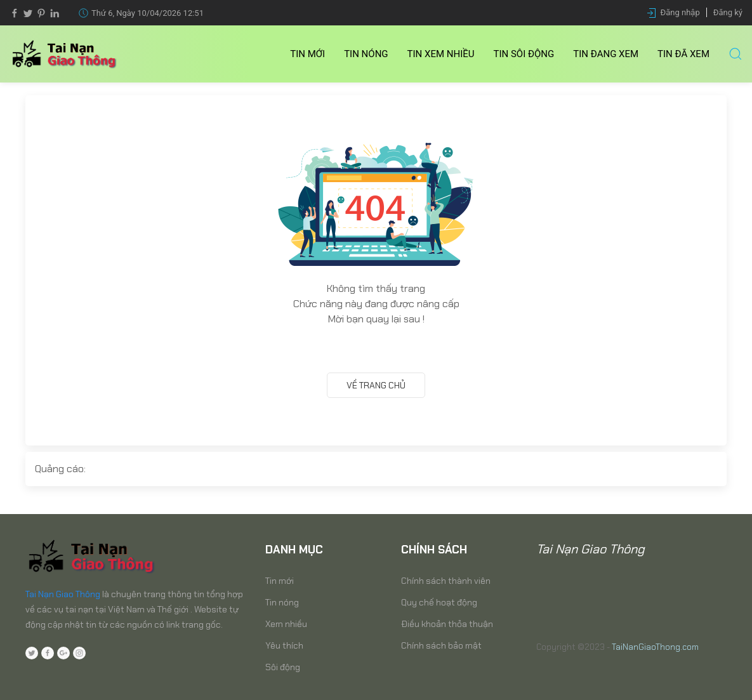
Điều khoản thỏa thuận (447, 624)
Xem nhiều (286, 624)
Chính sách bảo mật (441, 645)
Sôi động (283, 667)
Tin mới (307, 54)
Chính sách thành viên (446, 581)
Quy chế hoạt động (439, 602)
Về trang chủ (376, 385)
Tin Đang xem (606, 54)
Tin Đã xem (683, 54)
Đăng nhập (680, 12)
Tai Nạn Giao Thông (63, 594)
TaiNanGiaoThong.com (655, 647)
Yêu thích (284, 645)
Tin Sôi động (524, 54)
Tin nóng (366, 54)
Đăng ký (728, 12)
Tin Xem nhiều (441, 54)
